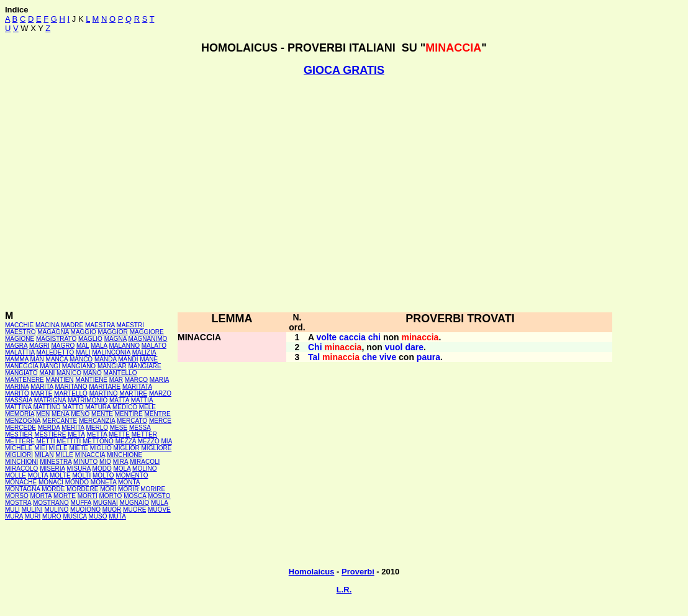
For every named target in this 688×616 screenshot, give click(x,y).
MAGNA (115, 339)
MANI (47, 373)
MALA (99, 346)
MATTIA (142, 400)
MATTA (119, 400)
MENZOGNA (23, 421)
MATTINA (18, 407)
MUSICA (75, 516)
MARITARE (105, 387)
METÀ (76, 434)
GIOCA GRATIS (344, 70)
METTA (97, 434)
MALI (83, 352)
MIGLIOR (127, 448)
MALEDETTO (55, 352)
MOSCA (135, 496)
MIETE (79, 448)
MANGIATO (21, 373)
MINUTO (85, 462)
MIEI (41, 448)
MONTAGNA (22, 489)
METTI (46, 441)
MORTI (88, 496)
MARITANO (71, 387)
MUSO (98, 516)
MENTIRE (129, 414)
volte (326, 337)
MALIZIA (144, 352)
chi (374, 337)
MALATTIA (20, 352)
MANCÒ (81, 359)
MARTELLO (71, 393)
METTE (119, 434)
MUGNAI (106, 503)
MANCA (57, 359)
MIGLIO (101, 448)
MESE (119, 428)
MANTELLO (120, 373)
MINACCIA (90, 455)
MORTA (41, 496)
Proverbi (358, 572)
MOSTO (159, 496)
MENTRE (158, 414)
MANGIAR (112, 366)
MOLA (122, 469)
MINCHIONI (21, 462)
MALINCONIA (111, 352)
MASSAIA (19, 400)
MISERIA (52, 469)
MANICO (69, 373)
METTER (144, 434)
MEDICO (125, 407)
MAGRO (63, 346)
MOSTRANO (51, 503)
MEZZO (149, 441)
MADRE (72, 325)
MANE (149, 359)
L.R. (344, 590)
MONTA (129, 482)
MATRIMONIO (88, 400)
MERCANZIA (97, 421)
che (369, 357)
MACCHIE (19, 325)
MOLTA (38, 475)
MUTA (117, 516)
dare (414, 347)
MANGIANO (79, 366)
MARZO (160, 393)
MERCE (160, 421)
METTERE (20, 441)
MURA (14, 516)
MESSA (140, 428)
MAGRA (16, 346)
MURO (52, 516)
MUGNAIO (134, 503)
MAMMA (17, 359)
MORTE (65, 496)
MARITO (17, 393)
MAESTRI (130, 325)
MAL (83, 346)
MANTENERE (25, 380)
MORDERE (82, 489)
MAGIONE (20, 339)
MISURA (78, 469)
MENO (80, 414)
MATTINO (47, 407)
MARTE (42, 393)
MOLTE (60, 475)
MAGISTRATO (56, 339)
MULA (159, 503)
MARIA (159, 380)
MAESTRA (100, 325)
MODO (102, 469)
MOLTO (103, 475)
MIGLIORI (19, 455)
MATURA (98, 407)
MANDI (128, 359)
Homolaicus (312, 572)
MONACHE (21, 482)
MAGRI (39, 346)
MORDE (53, 489)
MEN (43, 414)
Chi (315, 347)
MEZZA (126, 441)
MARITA (42, 387)
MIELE (58, 448)
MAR (116, 380)
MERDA (49, 428)
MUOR (112, 510)
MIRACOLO (21, 469)
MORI (108, 489)
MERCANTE (60, 421)
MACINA (47, 325)
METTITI (69, 441)
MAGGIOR (113, 332)
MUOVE (159, 510)
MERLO (97, 428)
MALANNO (124, 346)
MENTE (102, 414)
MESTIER (19, 434)
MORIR (128, 489)
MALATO (154, 346)
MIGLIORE (157, 448)
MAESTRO (20, 332)
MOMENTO (132, 475)
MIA (167, 441)
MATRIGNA (50, 400)
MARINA (17, 387)
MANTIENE (91, 380)
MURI (33, 516)
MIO (105, 462)
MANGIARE (144, 366)
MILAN (44, 455)
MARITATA (137, 387)
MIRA (120, 462)
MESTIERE (50, 434)
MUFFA (81, 503)
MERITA (73, 428)
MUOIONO (85, 510)
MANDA (106, 359)
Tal (314, 357)
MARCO (136, 380)
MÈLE (147, 407)
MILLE (64, 455)
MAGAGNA (53, 332)
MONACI (51, 482)
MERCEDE (20, 428)
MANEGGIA (21, 366)
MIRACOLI (145, 462)
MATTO (73, 407)
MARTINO (104, 393)
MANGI (50, 366)
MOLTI (81, 475)
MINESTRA (56, 462)
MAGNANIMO (148, 339)
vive (388, 357)
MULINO (56, 510)
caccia (352, 337)
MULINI (32, 510)
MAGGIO (84, 332)
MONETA (103, 482)
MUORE (134, 510)
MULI (12, 510)
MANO (93, 373)
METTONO (98, 441)
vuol (394, 347)
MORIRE (153, 489)
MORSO (17, 496)
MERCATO (132, 421)
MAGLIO (90, 339)
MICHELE (19, 448)
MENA (60, 414)
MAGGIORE (147, 332)
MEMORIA (20, 414)
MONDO (77, 482)
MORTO (111, 496)
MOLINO (144, 469)
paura (428, 357)
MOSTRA (18, 503)
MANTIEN (60, 380)
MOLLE (16, 475)
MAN (37, 359)
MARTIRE (133, 393)
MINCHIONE (124, 455)
